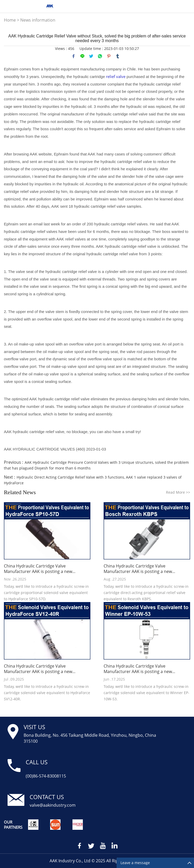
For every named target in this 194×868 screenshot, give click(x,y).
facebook (73, 56)
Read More (178, 492)
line (82, 56)
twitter (91, 56)
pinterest (109, 56)
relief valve (116, 76)
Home (10, 20)
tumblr (118, 56)
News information (38, 20)
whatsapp (100, 56)
